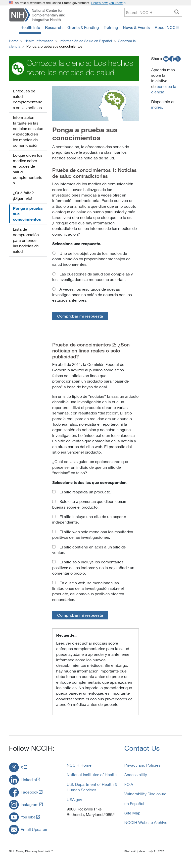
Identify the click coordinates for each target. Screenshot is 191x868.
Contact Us (142, 748)
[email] (166, 59)
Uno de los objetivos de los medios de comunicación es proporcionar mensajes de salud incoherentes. (91, 259)
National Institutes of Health (92, 774)
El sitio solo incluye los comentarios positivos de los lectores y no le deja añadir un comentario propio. (93, 567)
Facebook (29, 792)
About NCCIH (167, 27)
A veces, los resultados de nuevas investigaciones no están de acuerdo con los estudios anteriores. (92, 295)
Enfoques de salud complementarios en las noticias (28, 99)
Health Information (39, 41)
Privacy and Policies (142, 765)
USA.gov (74, 799)
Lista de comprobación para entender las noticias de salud (26, 240)
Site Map (132, 813)
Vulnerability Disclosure (145, 794)
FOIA (129, 784)
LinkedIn (28, 779)
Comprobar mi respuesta (80, 316)
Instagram (30, 804)
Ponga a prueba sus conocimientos (28, 214)
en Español (134, 803)
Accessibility (136, 774)
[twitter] (178, 59)
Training (111, 27)
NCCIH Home (79, 765)
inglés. (157, 107)
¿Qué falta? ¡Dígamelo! (23, 195)
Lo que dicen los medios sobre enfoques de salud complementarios (28, 169)
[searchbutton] (177, 12)
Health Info (30, 27)
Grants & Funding (83, 27)
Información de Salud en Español (86, 41)
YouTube (28, 817)
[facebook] (172, 59)
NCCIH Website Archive (146, 822)
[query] (153, 12)
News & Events (136, 27)
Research (54, 27)
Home (14, 41)
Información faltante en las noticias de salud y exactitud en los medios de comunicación (28, 131)
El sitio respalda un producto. (85, 492)
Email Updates (34, 829)
